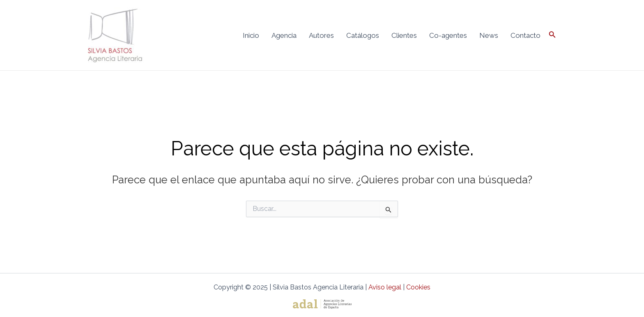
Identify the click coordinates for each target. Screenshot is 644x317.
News (489, 35)
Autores (321, 35)
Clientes (404, 35)
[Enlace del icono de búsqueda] (552, 35)
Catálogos (363, 35)
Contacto (526, 35)
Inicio (251, 35)
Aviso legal (385, 287)
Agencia (284, 35)
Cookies (418, 287)
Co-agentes (448, 35)
